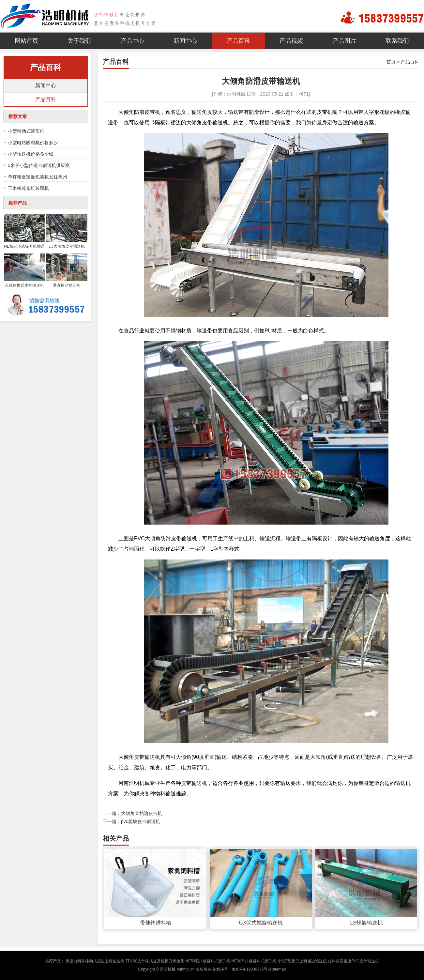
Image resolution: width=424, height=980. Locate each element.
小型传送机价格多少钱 (31, 154)
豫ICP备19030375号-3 (251, 969)
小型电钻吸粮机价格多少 (33, 143)
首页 (391, 62)
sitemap (279, 969)
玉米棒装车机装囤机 (28, 188)
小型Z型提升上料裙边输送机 (302, 961)
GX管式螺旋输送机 (261, 923)
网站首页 (26, 41)
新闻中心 (185, 41)
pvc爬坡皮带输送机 (141, 821)
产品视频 (291, 41)
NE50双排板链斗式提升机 (208, 961)
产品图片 (344, 41)
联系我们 (397, 41)
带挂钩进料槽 (156, 923)
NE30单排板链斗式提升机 (254, 961)
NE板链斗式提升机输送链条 (24, 246)
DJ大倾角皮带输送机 (67, 246)
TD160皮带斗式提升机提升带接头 (155, 961)
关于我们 (79, 41)
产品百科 (238, 41)
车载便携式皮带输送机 (24, 285)
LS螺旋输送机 (366, 923)
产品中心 (132, 41)
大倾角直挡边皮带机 (142, 813)
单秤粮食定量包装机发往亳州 (38, 177)
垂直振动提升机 (67, 285)
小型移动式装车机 (26, 131)
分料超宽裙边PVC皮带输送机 (353, 961)
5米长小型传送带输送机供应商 (39, 165)
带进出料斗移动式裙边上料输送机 (95, 961)
